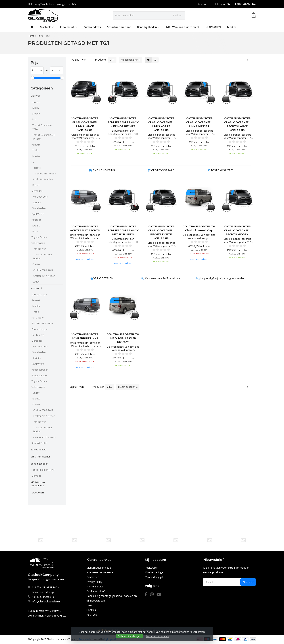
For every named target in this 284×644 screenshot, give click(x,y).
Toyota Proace (39, 237)
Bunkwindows (92, 27)
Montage (36, 476)
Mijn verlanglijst (154, 577)
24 (112, 60)
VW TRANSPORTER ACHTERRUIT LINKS (85, 336)
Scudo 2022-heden (43, 179)
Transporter (39, 249)
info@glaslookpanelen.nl (46, 601)
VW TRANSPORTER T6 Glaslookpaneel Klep (199, 228)
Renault (36, 145)
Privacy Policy (94, 582)
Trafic (35, 150)
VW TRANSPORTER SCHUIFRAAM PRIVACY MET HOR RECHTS (123, 122)
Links (89, 605)
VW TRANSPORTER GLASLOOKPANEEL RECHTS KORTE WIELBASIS (161, 232)
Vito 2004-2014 (40, 197)
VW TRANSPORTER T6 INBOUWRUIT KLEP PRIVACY (123, 338)
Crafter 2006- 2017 (43, 270)
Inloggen (220, 4)
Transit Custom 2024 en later (43, 137)
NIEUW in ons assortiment (183, 27)
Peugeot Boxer (40, 370)
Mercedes (37, 191)
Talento (37, 168)
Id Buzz (36, 399)
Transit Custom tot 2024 (42, 127)
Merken (232, 27)
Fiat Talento (38, 335)
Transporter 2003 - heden (43, 256)
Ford (34, 119)
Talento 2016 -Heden (45, 174)
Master (36, 156)
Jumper (36, 114)
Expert (36, 226)
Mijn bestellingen (155, 572)
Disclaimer (93, 577)
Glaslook (47, 27)
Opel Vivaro (38, 214)
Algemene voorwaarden (100, 572)
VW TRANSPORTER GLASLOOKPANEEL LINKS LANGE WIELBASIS (85, 124)
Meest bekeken (131, 60)
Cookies (91, 610)
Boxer (36, 231)
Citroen (35, 102)
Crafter (36, 264)
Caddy (36, 282)
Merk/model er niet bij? (100, 568)
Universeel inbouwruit (44, 437)
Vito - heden (39, 208)
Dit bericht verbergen (129, 636)
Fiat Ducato (38, 318)
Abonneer (248, 582)
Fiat (33, 162)
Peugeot (36, 220)
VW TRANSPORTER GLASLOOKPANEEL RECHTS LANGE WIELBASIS (237, 124)
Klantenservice (95, 586)
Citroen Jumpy (39, 294)
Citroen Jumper (40, 329)
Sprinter (37, 202)
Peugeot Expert (40, 375)
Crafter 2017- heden (44, 276)
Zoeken (177, 15)
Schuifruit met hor (119, 27)
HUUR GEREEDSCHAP (43, 470)
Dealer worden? (96, 591)
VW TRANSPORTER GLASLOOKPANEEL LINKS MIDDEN (199, 122)
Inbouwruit (69, 27)
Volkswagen (38, 243)
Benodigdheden (149, 27)
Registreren (204, 4)
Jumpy (36, 108)
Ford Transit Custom (42, 323)
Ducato (36, 185)
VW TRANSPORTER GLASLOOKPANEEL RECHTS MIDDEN (237, 230)
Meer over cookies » (158, 636)
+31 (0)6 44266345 (244, 4)
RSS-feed (92, 615)
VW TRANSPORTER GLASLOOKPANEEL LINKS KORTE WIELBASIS (161, 124)
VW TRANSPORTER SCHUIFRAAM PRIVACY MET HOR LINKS (123, 230)
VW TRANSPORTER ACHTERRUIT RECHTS (85, 228)
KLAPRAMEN (213, 27)
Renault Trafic (39, 443)
